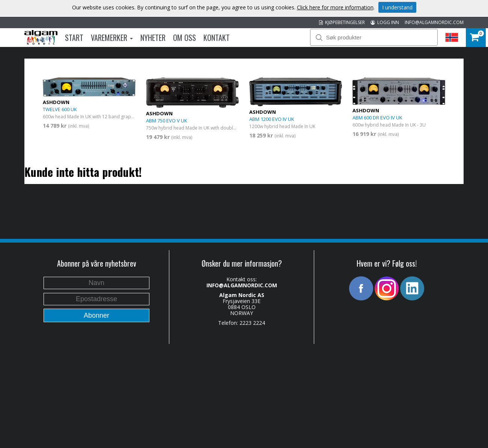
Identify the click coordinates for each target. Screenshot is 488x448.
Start (74, 38)
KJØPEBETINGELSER (342, 22)
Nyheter (153, 38)
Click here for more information (335, 7)
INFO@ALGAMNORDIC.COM (434, 22)
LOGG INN (385, 22)
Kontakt (217, 38)
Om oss (185, 38)
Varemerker (112, 38)
